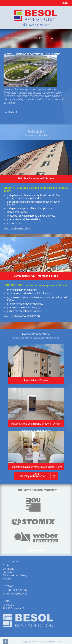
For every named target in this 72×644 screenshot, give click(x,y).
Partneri (7, 572)
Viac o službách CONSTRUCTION (22, 317)
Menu (65, 3)
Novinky (7, 579)
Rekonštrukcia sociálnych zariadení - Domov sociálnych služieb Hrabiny (36, 427)
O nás (6, 565)
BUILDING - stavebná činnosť (36, 179)
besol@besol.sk (19, 594)
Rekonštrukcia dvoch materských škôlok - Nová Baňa (36, 470)
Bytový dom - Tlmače (36, 381)
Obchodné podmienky (15, 575)
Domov (8, 54)
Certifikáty (8, 569)
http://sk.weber (36, 549)
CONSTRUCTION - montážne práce (36, 276)
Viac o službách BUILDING (18, 229)
